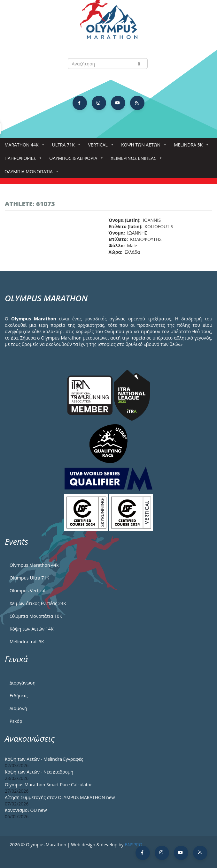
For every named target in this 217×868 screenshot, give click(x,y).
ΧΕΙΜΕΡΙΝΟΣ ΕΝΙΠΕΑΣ (135, 160)
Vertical (99, 147)
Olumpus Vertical (27, 591)
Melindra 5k (190, 147)
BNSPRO (133, 845)
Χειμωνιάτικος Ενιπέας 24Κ (38, 603)
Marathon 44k (23, 147)
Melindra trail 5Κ (27, 642)
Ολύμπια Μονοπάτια (30, 173)
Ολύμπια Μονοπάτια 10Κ (36, 616)
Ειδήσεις (19, 696)
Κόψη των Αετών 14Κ (31, 629)
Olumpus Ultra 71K (29, 578)
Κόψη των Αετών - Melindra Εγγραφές (44, 759)
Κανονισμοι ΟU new (26, 810)
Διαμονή (18, 708)
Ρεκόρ (16, 721)
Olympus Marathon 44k (34, 565)
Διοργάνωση (23, 683)
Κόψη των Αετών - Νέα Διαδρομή (39, 772)
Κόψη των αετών (142, 147)
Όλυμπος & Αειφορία (74, 160)
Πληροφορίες (21, 160)
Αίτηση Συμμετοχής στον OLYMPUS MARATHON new (60, 797)
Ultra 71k (65, 147)
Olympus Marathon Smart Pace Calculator (48, 785)
